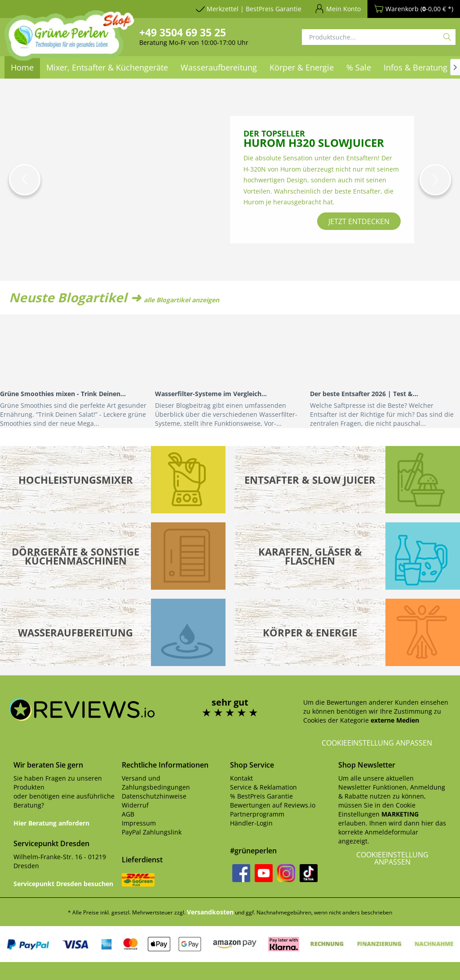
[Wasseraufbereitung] (219, 67)
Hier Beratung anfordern (51, 823)
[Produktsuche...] (379, 37)
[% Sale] (359, 67)
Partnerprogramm (257, 814)
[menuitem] (219, 67)
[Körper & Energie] (302, 67)
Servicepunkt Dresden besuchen (63, 884)
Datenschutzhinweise (154, 796)
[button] (25, 180)
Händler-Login (251, 823)
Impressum (139, 823)
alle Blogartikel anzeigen (181, 300)
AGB (128, 814)
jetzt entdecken (359, 221)
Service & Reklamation (263, 787)
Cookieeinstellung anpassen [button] (377, 743)
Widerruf (135, 805)
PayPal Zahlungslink (152, 832)
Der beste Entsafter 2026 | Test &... (364, 394)
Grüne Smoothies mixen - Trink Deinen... (63, 394)
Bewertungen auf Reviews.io (273, 805)
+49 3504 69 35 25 (183, 32)
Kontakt (241, 778)
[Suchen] (447, 37)
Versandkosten (210, 912)
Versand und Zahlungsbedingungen (156, 783)
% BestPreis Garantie (261, 796)
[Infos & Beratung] (416, 67)
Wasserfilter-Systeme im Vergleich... (211, 394)
